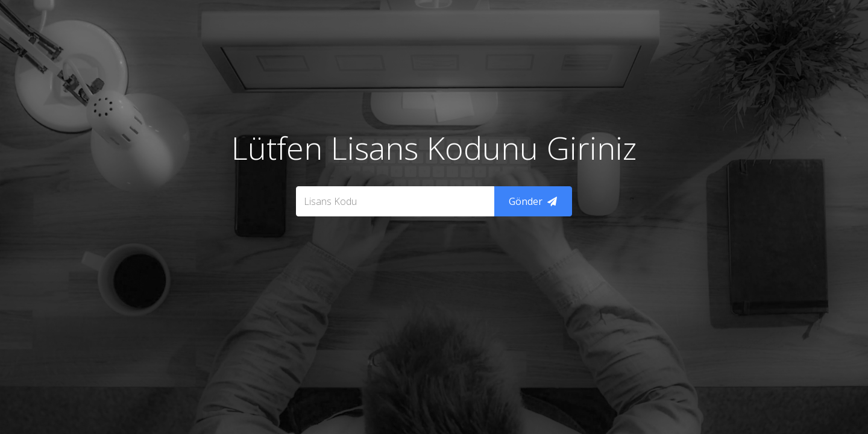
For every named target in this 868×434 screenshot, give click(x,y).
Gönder (533, 201)
